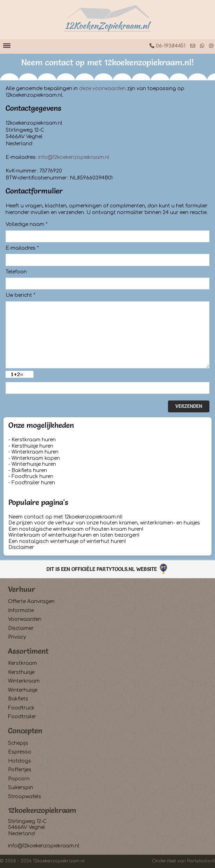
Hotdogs (20, 761)
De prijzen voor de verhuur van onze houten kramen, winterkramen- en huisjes (104, 523)
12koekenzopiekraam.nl (59, 861)
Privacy (17, 637)
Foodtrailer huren (33, 483)
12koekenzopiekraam (42, 810)
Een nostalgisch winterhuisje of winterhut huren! (67, 541)
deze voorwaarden (102, 89)
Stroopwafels (25, 797)
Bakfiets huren (29, 470)
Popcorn (19, 779)
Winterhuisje (23, 690)
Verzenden (189, 406)
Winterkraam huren (35, 452)
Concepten (25, 731)
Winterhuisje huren (34, 464)
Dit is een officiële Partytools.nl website (107, 569)
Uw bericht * (20, 295)
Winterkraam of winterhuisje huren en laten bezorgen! (74, 535)
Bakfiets (18, 699)
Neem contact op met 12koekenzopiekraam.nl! (65, 517)
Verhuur (22, 589)
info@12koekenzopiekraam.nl (74, 157)
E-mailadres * (22, 248)
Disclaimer (21, 547)
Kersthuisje (21, 672)
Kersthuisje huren (32, 446)
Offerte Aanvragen (31, 601)
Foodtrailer (22, 717)
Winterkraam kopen (36, 458)
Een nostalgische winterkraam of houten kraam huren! (76, 529)
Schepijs (18, 743)
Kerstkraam (22, 663)
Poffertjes (20, 770)
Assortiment (28, 651)
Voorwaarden (25, 619)
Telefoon (16, 272)
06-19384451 (167, 46)
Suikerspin (21, 788)
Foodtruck (21, 708)
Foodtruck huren (32, 476)
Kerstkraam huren (34, 440)
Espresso (20, 752)
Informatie (21, 610)
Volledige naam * (26, 224)
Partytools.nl (201, 861)
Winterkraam (24, 681)
